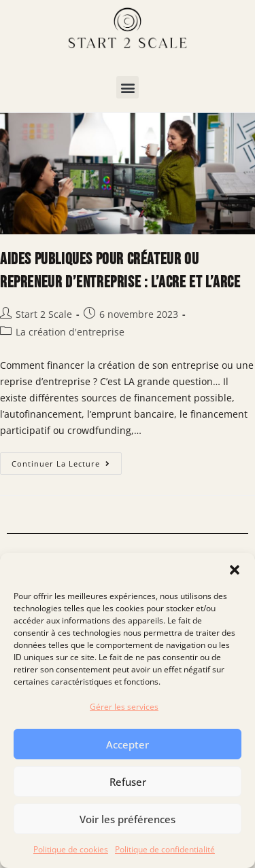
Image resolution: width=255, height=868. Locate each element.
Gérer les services (124, 707)
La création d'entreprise (70, 332)
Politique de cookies (71, 849)
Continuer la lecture (67, 460)
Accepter (128, 744)
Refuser (128, 782)
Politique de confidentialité (165, 849)
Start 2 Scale (44, 314)
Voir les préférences (128, 819)
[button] (235, 570)
